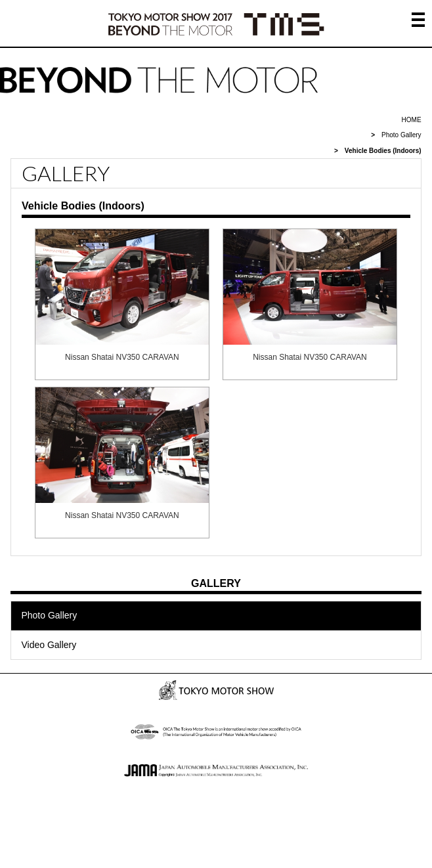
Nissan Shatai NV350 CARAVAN (122, 357)
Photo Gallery (401, 135)
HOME (412, 120)
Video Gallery (49, 645)
